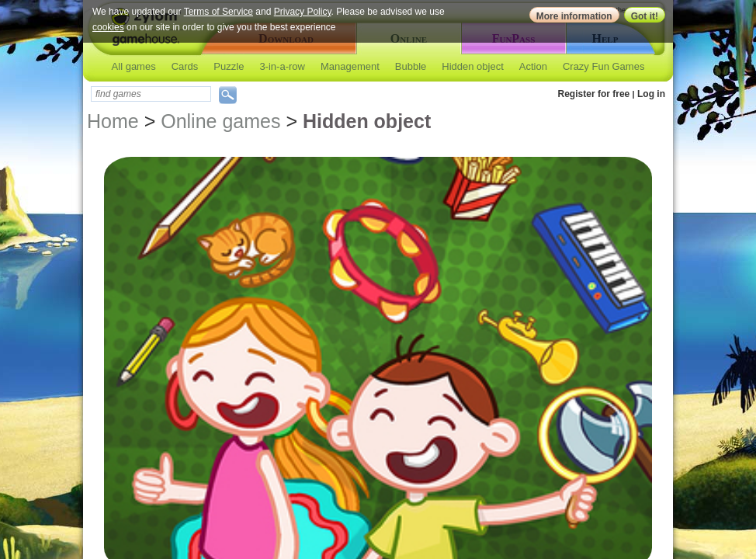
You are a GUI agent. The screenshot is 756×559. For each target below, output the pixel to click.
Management (350, 66)
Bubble (411, 66)
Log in (651, 94)
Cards (185, 66)
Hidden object (473, 66)
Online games (220, 121)
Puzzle (229, 66)
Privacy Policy (303, 12)
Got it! (645, 16)
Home (113, 121)
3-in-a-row (282, 66)
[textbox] (151, 94)
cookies (108, 27)
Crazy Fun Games (603, 66)
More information (574, 16)
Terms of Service (218, 12)
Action (533, 66)
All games (134, 66)
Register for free (594, 94)
